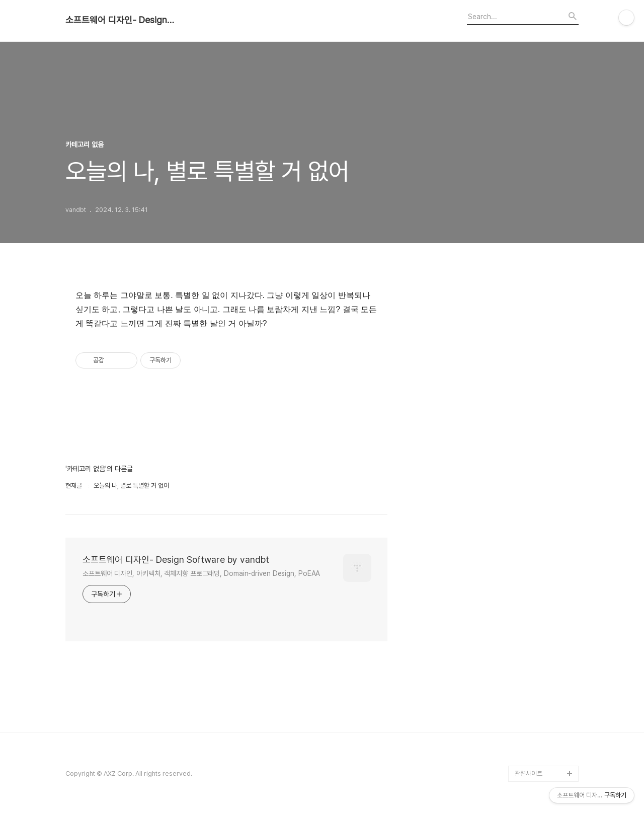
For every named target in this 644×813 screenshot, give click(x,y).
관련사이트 (529, 773)
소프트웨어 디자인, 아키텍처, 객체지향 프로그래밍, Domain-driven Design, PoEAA (201, 573)
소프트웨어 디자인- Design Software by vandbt (121, 20)
